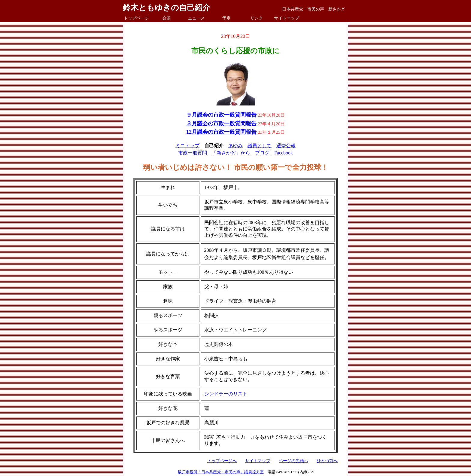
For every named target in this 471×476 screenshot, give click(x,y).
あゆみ (235, 146)
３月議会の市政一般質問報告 (221, 124)
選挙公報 (286, 146)
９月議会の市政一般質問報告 (221, 115)
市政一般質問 (193, 153)
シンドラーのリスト (226, 394)
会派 (166, 18)
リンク (257, 18)
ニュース (196, 18)
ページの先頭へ (293, 461)
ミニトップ (187, 146)
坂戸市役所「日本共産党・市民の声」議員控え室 (221, 472)
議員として (260, 146)
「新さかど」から (231, 153)
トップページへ (222, 461)
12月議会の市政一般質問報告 (221, 132)
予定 (226, 18)
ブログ (262, 153)
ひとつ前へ (327, 461)
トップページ (136, 18)
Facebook (284, 153)
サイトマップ (287, 18)
